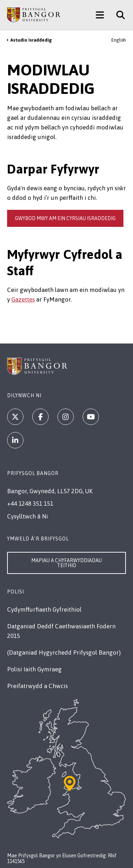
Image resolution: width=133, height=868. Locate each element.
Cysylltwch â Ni (27, 516)
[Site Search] (118, 15)
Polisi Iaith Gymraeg (34, 669)
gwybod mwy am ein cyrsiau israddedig (65, 218)
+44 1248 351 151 (30, 504)
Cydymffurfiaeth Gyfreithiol (44, 609)
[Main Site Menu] (100, 15)
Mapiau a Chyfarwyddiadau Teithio (66, 563)
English (119, 40)
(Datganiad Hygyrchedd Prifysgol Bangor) (64, 653)
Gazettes (23, 299)
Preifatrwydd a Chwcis (37, 686)
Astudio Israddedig (31, 40)
